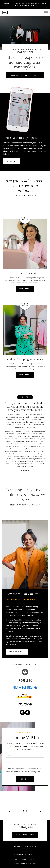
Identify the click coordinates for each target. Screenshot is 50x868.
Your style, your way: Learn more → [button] (25, 75)
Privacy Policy (20, 859)
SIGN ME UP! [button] (12, 161)
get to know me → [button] (17, 652)
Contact (32, 859)
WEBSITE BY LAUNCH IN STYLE (25, 864)
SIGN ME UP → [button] (25, 779)
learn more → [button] (25, 289)
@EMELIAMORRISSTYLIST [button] (25, 835)
